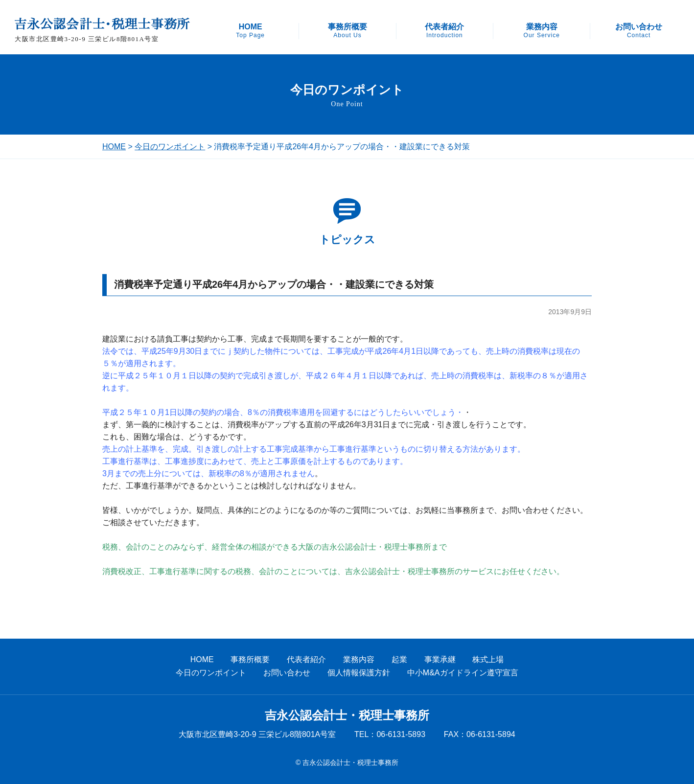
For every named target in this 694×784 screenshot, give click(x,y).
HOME (250, 31)
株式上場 (488, 659)
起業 (399, 659)
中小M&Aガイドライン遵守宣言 (463, 673)
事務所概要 (347, 31)
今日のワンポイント (170, 147)
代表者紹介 (444, 31)
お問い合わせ (639, 31)
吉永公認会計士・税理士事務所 (347, 715)
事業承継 (440, 659)
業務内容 (542, 31)
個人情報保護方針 (359, 673)
